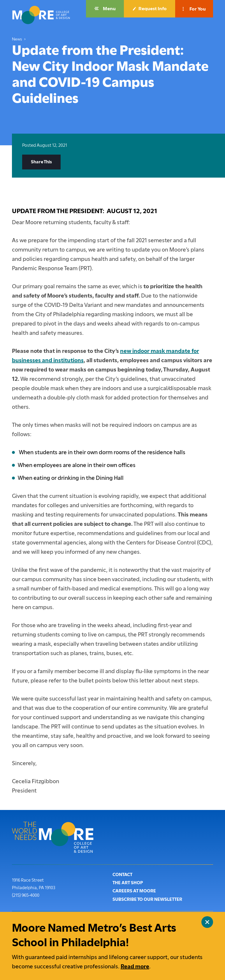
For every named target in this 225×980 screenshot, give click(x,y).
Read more (135, 966)
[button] (105, 9)
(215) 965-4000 (26, 895)
